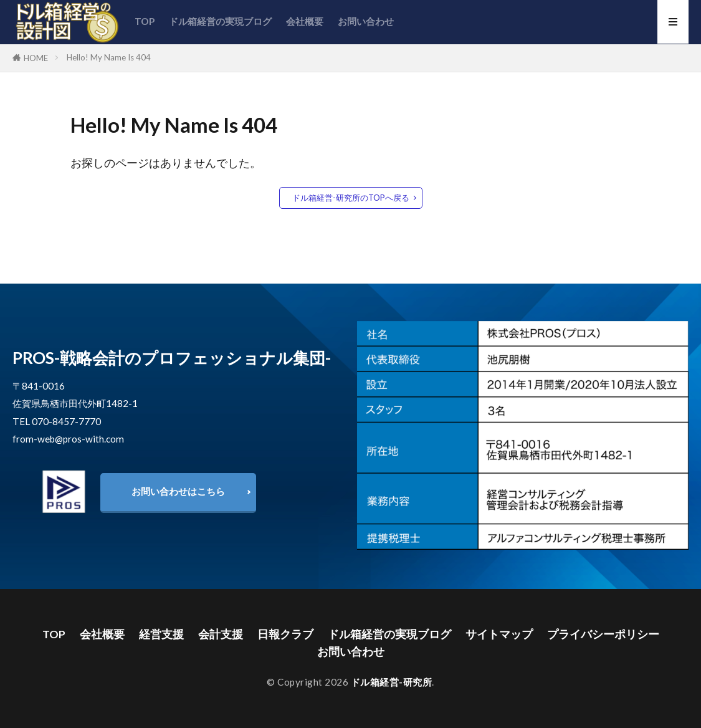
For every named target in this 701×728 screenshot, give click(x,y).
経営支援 (161, 634)
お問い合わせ (366, 21)
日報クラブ (285, 634)
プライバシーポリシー (603, 634)
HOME (36, 58)
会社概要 (305, 21)
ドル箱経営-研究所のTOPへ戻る (351, 198)
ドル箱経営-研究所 (392, 682)
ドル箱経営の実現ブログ (220, 21)
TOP (145, 21)
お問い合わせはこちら (178, 491)
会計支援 (221, 634)
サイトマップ (499, 634)
